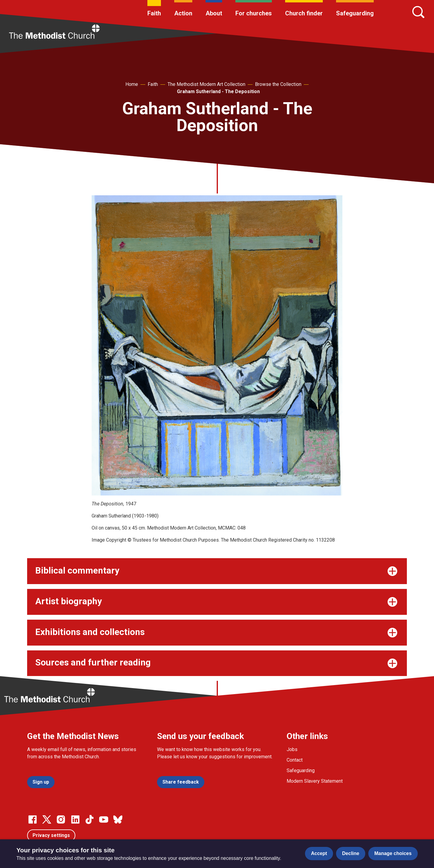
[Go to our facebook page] (33, 819)
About (214, 13)
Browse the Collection (278, 84)
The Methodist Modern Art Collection (206, 84)
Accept (319, 853)
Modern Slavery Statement (315, 781)
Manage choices (393, 853)
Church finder (304, 13)
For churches (254, 13)
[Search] (418, 12)
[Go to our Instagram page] (61, 819)
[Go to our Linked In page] (75, 819)
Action (183, 13)
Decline (351, 853)
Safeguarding (355, 13)
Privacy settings (51, 835)
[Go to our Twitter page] (47, 819)
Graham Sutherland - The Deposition (218, 91)
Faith (154, 13)
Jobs (292, 749)
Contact (295, 760)
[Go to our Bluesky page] (118, 819)
